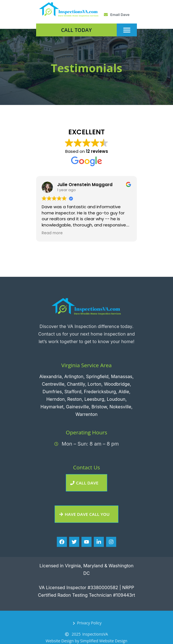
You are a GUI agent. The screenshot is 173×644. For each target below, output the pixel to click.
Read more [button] (52, 233)
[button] (127, 30)
